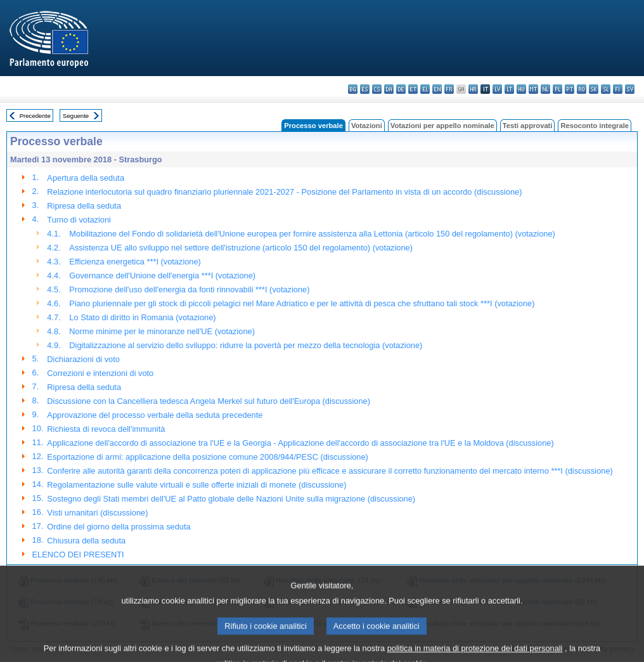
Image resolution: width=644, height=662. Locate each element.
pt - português (570, 89)
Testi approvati (528, 126)
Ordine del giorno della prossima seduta (119, 527)
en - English (437, 89)
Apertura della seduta (86, 178)
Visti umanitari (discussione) (97, 513)
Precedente (35, 116)
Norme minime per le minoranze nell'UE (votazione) (162, 331)
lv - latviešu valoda (497, 89)
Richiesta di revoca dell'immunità (106, 429)
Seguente (76, 116)
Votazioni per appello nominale (442, 126)
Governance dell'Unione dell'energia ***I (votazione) (162, 276)
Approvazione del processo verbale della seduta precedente (155, 415)
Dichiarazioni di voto (83, 359)
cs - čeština (377, 89)
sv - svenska (630, 89)
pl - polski (557, 89)
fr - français (449, 89)
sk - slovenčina (594, 89)
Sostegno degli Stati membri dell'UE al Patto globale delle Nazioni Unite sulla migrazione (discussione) (231, 499)
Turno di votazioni (79, 220)
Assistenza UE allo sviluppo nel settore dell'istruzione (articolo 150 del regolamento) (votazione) (241, 248)
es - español (365, 89)
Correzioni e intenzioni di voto (100, 373)
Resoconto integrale (595, 126)
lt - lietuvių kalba (509, 89)
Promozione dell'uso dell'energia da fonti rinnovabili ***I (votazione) (189, 289)
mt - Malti (533, 89)
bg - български (353, 89)
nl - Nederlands (545, 89)
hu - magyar (521, 89)
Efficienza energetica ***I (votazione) (135, 262)
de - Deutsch (401, 89)
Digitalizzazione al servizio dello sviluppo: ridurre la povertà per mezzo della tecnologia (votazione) (246, 345)
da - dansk (389, 89)
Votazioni (367, 126)
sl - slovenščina (606, 89)
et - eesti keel (413, 89)
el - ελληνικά (425, 89)
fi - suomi (618, 89)
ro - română (582, 89)
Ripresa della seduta (84, 206)
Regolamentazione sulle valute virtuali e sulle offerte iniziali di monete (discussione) (196, 485)
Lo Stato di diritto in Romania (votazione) (142, 317)
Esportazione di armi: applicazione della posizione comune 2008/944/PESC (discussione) (207, 457)
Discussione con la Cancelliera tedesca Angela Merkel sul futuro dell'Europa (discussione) (209, 401)
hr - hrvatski (473, 89)
